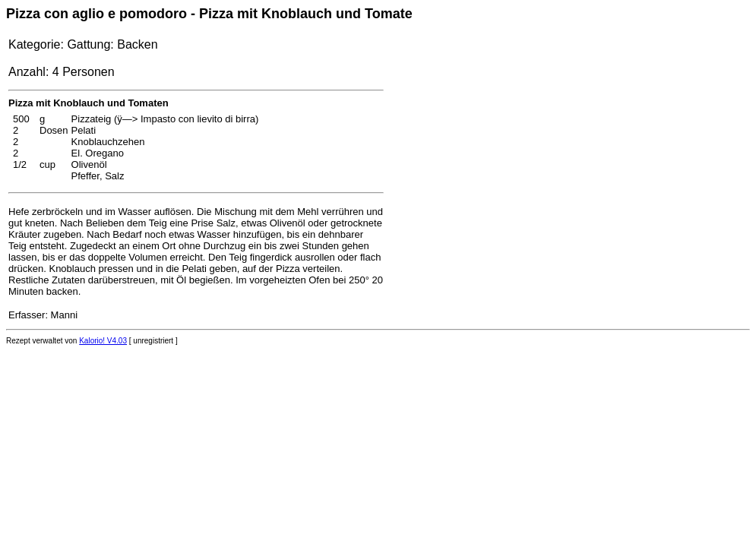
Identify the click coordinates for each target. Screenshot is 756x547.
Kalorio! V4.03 (103, 341)
